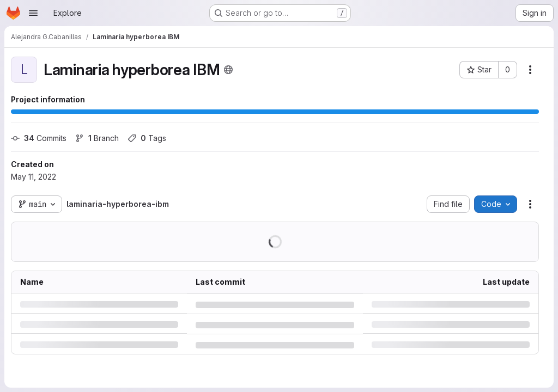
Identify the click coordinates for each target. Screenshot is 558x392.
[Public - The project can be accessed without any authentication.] (228, 70)
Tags (147, 138)
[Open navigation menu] (33, 13)
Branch (97, 138)
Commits (39, 138)
